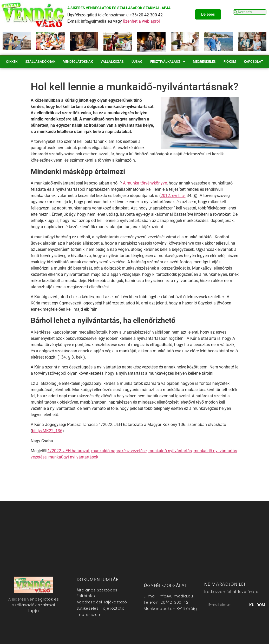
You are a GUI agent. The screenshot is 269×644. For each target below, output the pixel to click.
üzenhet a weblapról (141, 21)
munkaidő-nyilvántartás (170, 451)
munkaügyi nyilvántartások (73, 457)
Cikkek (12, 62)
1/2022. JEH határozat (68, 451)
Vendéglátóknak (78, 62)
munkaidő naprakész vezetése (119, 451)
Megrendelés (204, 62)
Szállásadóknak (40, 62)
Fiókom (230, 62)
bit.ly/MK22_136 (47, 431)
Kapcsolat (253, 62)
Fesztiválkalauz (168, 62)
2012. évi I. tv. (173, 196)
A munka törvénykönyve (145, 183)
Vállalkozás (112, 62)
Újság (137, 62)
